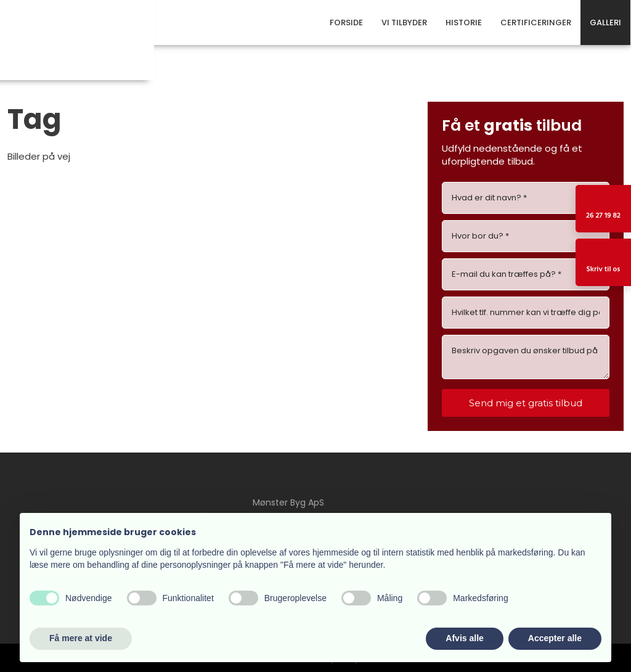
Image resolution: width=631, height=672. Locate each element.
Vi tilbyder (404, 23)
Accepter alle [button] (555, 638)
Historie (464, 23)
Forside (346, 23)
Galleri (605, 23)
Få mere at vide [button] (81, 638)
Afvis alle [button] (464, 638)
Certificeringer (536, 23)
